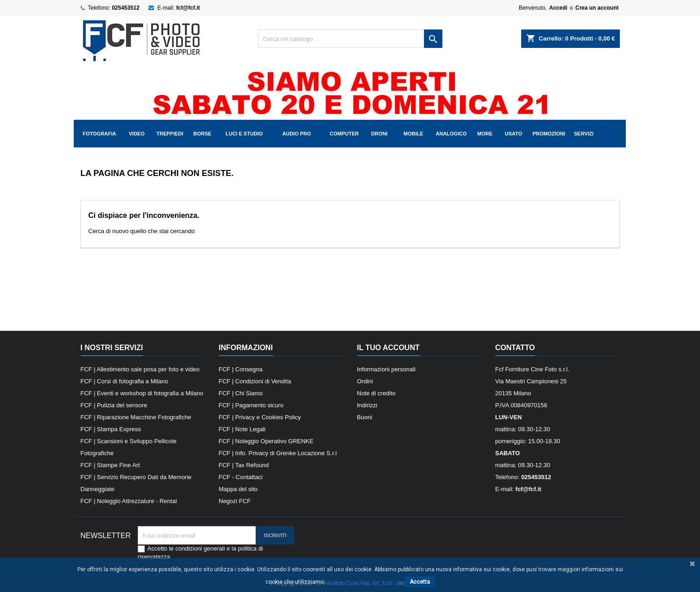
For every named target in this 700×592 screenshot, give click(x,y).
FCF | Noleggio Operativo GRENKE (266, 441)
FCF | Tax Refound (244, 465)
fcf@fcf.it (188, 8)
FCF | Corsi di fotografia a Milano (125, 381)
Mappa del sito (238, 489)
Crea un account (597, 8)
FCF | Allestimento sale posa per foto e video (140, 369)
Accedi (558, 8)
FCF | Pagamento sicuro (251, 405)
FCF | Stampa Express (111, 429)
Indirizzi (367, 405)
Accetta (420, 582)
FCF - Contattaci (241, 477)
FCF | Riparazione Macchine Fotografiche (136, 417)
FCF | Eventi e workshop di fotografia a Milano (142, 393)
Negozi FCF (235, 501)
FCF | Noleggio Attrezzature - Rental (129, 501)
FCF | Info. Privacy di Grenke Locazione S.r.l (278, 453)
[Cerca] (350, 39)
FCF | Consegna (241, 369)
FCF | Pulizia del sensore (114, 405)
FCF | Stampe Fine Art (110, 465)
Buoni (365, 417)
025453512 (126, 8)
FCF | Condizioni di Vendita (255, 381)
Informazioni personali (386, 369)
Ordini (365, 381)
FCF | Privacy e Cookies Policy (260, 417)
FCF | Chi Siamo (241, 393)
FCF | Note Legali (242, 429)
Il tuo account (388, 348)
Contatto (515, 348)
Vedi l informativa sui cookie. (363, 582)
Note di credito (376, 393)
